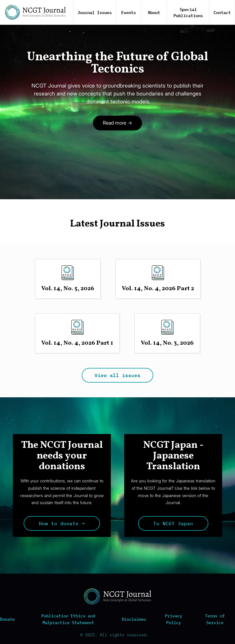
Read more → (117, 123)
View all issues (117, 375)
